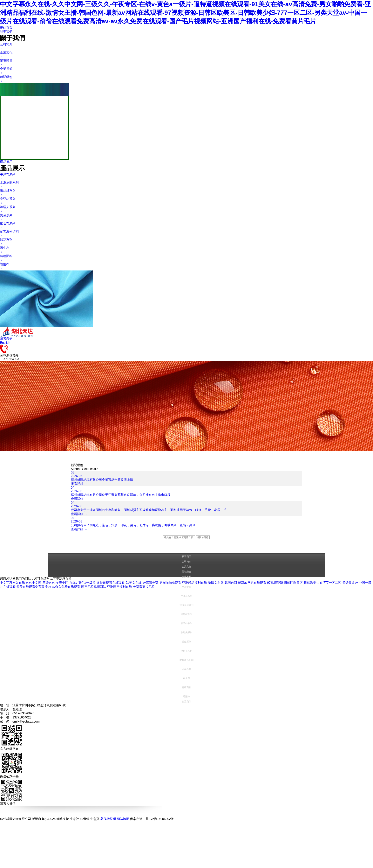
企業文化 (186, 567)
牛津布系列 (186, 596)
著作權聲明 (108, 819)
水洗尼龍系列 (186, 605)
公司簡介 (186, 562)
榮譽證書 (186, 572)
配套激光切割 (186, 660)
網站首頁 (6, 28)
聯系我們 (6, 339)
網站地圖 (123, 819)
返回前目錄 (203, 537)
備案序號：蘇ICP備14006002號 (152, 819)
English (5, 343)
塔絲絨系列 (186, 614)
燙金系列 (186, 642)
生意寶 (95, 819)
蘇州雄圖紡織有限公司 (16, 819)
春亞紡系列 (186, 623)
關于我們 (6, 32)
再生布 (186, 678)
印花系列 (186, 669)
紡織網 (85, 819)
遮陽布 (186, 696)
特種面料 (186, 687)
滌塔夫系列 (186, 633)
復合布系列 (186, 651)
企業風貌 (186, 577)
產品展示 (6, 162)
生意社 (74, 819)
